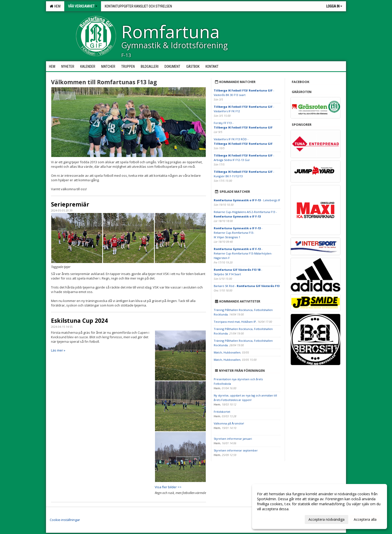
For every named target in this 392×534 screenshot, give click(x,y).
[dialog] (319, 506)
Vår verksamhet (83, 6)
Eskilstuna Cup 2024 (79, 320)
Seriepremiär (70, 204)
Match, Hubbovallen (227, 352)
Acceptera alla (365, 519)
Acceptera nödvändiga (326, 519)
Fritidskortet (222, 412)
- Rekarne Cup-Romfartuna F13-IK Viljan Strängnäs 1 (238, 233)
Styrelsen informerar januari (233, 439)
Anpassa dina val (270, 519)
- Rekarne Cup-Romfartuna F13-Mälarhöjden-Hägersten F (243, 253)
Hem (55, 6)
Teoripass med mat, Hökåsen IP (235, 322)
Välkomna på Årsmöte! (229, 423)
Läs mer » (58, 350)
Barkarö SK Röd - (247, 286)
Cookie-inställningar (65, 520)
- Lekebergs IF (247, 200)
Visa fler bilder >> (168, 487)
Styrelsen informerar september (236, 450)
